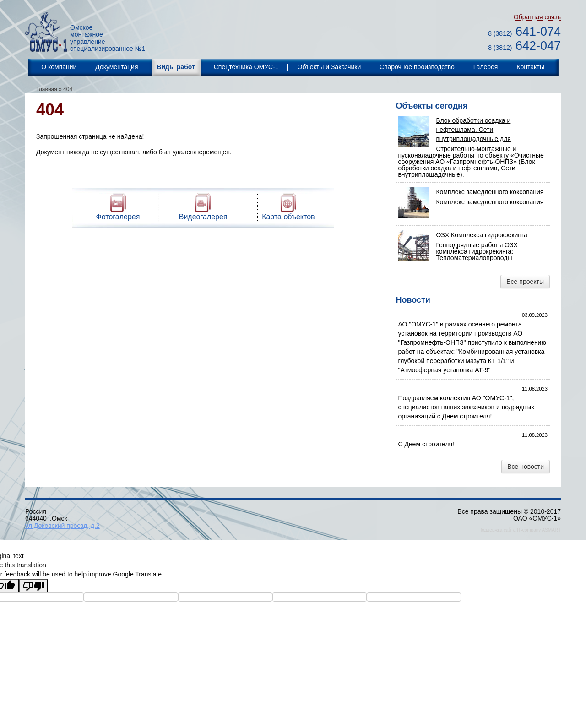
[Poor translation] (33, 586)
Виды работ (176, 67)
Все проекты (525, 282)
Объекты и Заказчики (329, 67)
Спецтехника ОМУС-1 (246, 67)
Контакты (530, 67)
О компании (59, 67)
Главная (47, 89)
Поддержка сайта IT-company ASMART (520, 530)
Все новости (526, 467)
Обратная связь (537, 17)
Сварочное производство (417, 67)
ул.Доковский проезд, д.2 (62, 526)
